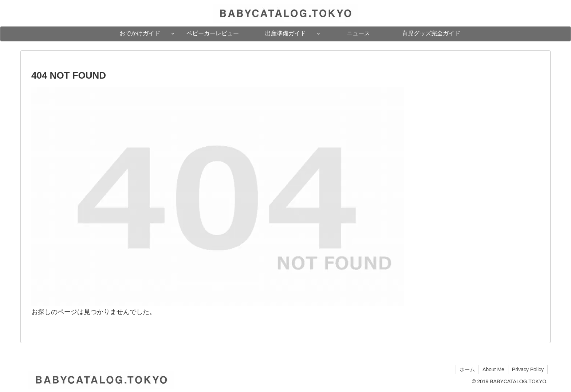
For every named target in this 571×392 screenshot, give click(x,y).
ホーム (467, 369)
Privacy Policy (528, 369)
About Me (493, 369)
